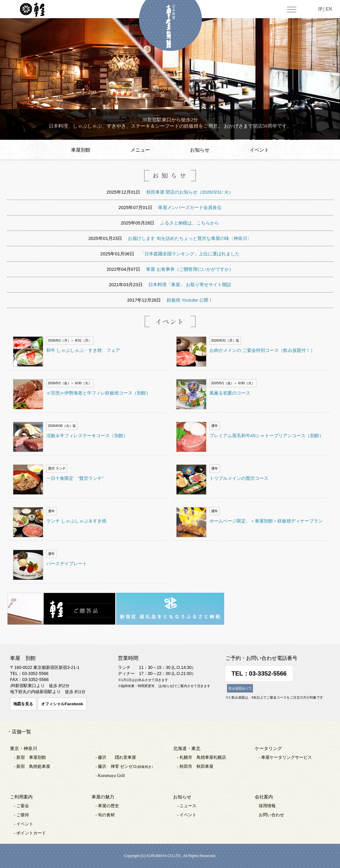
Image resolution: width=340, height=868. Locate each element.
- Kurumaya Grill (110, 776)
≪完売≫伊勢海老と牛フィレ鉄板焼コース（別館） (98, 393)
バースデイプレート (67, 563)
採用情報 (267, 806)
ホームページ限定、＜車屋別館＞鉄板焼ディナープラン (266, 521)
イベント (259, 150)
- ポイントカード (30, 833)
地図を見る (23, 704)
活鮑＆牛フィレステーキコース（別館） (87, 436)
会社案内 (264, 797)
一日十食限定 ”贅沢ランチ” (75, 478)
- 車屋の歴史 (107, 806)
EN (329, 9)
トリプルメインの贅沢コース (239, 478)
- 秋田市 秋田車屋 (195, 766)
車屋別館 (81, 150)
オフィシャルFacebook (62, 704)
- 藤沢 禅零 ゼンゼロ (125, 766)
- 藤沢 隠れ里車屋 (116, 757)
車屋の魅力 (103, 797)
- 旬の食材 (105, 815)
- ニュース (187, 806)
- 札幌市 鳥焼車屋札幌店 (202, 757)
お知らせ (200, 150)
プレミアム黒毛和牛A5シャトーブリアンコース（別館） (267, 436)
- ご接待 (21, 815)
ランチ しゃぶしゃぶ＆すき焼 (76, 521)
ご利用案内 (21, 797)
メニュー (140, 150)
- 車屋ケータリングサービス (285, 757)
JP (320, 9)
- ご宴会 (21, 806)
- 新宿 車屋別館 (30, 757)
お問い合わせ (271, 815)
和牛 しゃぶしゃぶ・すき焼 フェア (83, 350)
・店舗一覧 (19, 732)
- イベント (24, 824)
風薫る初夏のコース (230, 393)
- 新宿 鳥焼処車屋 (32, 766)
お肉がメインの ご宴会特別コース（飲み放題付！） (262, 350)
